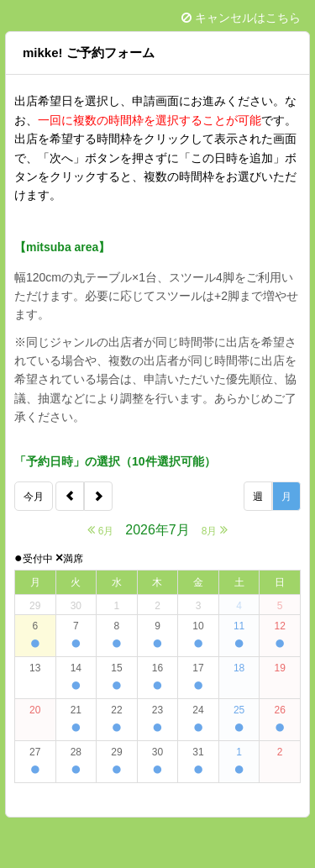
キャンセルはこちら (241, 18)
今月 (34, 497)
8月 (215, 530)
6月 (100, 530)
